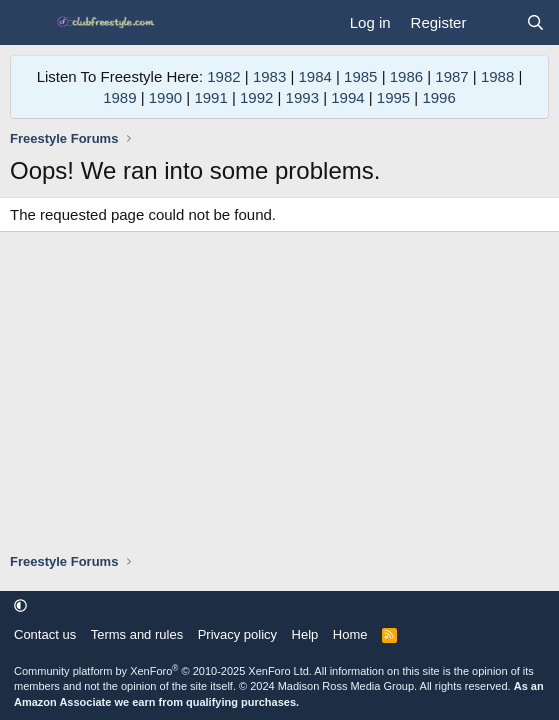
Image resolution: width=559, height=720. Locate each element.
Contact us (45, 634)
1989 (119, 97)
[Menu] (27, 23)
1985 (360, 76)
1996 (438, 97)
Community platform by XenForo (163, 671)
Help (305, 634)
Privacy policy (237, 634)
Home (350, 634)
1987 (451, 76)
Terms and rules (137, 634)
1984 (314, 76)
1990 (165, 97)
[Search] (535, 22)
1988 (497, 76)
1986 (406, 76)
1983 (269, 76)
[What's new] (495, 22)
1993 (302, 97)
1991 (210, 97)
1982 (223, 76)
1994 (347, 97)
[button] (20, 605)
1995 (393, 97)
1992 (256, 97)
